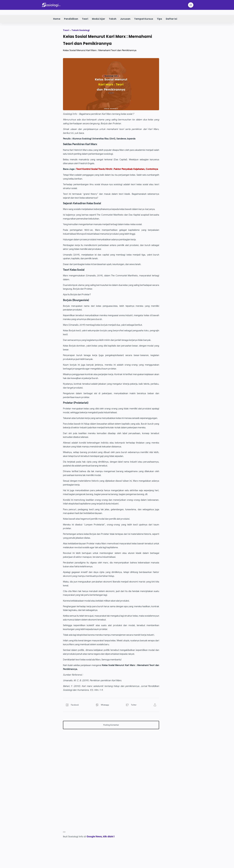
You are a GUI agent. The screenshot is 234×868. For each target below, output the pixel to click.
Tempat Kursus (144, 19)
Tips (159, 19)
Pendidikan (71, 19)
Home (57, 19)
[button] (77, 712)
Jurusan (125, 19)
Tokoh (113, 19)
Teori (85, 19)
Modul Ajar (98, 19)
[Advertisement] (111, 760)
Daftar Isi (171, 19)
